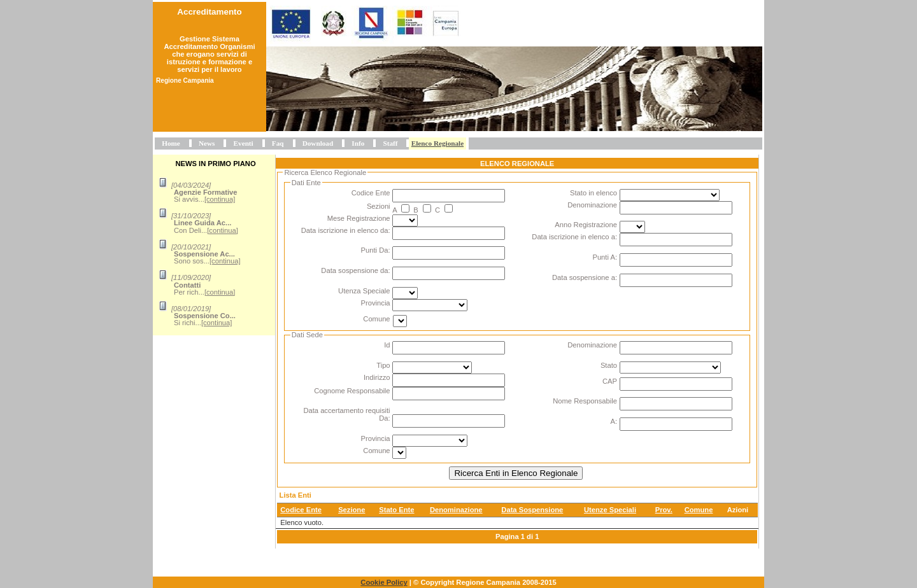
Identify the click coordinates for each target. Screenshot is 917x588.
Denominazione (592, 205)
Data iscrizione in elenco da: (346, 230)
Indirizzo (377, 377)
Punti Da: (376, 250)
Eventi (244, 143)
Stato (609, 365)
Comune (376, 319)
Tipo (383, 365)
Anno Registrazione (586, 225)
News (207, 143)
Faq (278, 143)
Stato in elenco (594, 193)
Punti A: (605, 257)
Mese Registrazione (359, 218)
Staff (390, 143)
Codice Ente (371, 193)
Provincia (376, 303)
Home (171, 143)
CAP (610, 381)
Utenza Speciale (364, 291)
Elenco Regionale (437, 143)
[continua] (220, 199)
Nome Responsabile (585, 401)
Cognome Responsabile (352, 391)
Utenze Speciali (610, 510)
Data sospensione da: (355, 270)
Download (318, 143)
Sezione (352, 510)
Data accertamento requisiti (346, 410)
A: (614, 421)
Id (387, 345)
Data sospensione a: (585, 277)
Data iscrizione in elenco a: (574, 237)
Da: (384, 418)
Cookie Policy (384, 582)
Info (358, 143)
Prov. (664, 510)
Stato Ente (396, 510)
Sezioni (379, 206)
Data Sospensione (532, 510)
